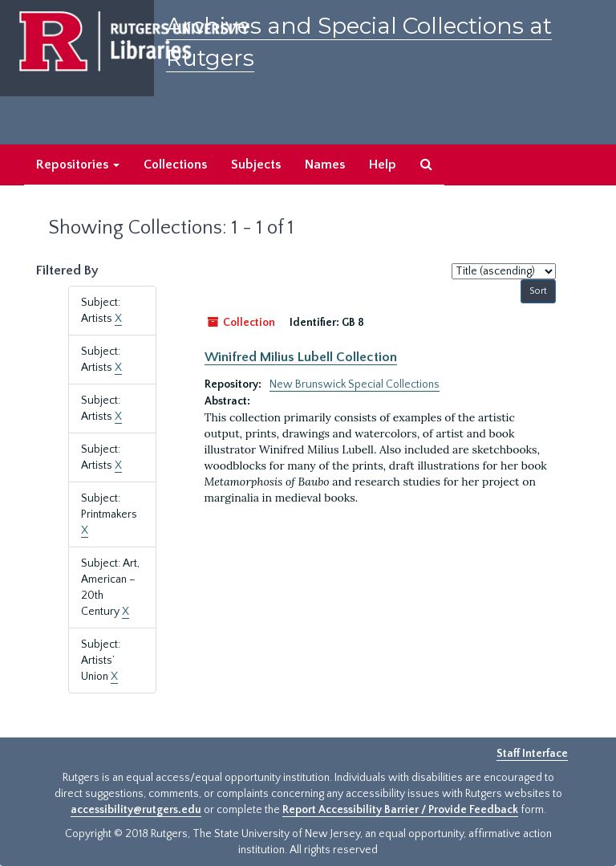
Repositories (78, 165)
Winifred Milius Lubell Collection (301, 357)
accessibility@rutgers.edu (136, 810)
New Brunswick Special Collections (355, 384)
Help (383, 165)
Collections (175, 165)
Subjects (256, 165)
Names (325, 165)
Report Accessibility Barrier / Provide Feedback (400, 810)
